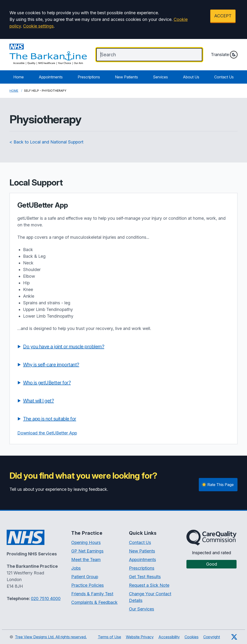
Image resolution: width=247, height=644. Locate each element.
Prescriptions (89, 77)
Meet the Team (86, 560)
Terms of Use (109, 637)
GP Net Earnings (87, 551)
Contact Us (224, 77)
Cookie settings (38, 26)
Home (19, 77)
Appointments (51, 77)
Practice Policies (88, 585)
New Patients (126, 77)
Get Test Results (145, 577)
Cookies (192, 637)
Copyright (212, 637)
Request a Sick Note (149, 585)
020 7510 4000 (46, 599)
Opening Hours (86, 542)
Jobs (76, 568)
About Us (191, 77)
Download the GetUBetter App (47, 433)
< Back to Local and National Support (46, 142)
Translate (224, 55)
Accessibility (169, 637)
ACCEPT (223, 16)
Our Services (142, 609)
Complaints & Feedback (94, 602)
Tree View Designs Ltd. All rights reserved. (51, 637)
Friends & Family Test (92, 594)
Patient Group (85, 577)
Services (160, 77)
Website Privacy (140, 637)
